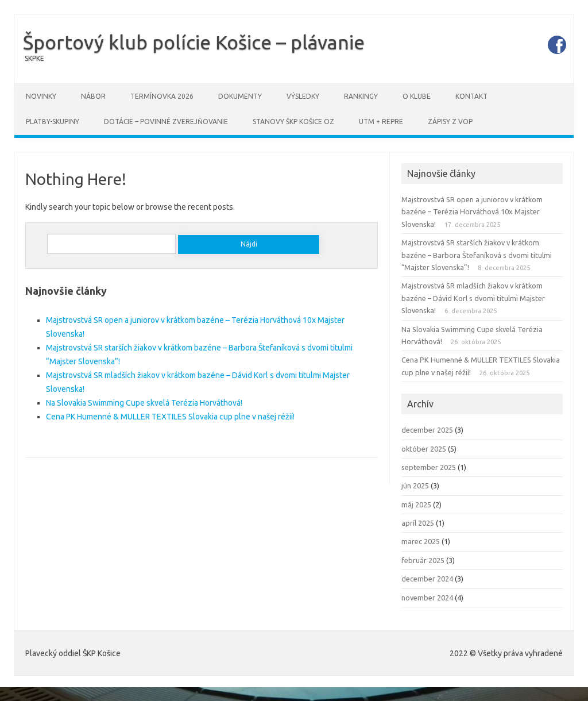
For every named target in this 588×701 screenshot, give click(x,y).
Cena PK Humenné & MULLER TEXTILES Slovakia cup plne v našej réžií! (170, 417)
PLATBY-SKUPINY (53, 122)
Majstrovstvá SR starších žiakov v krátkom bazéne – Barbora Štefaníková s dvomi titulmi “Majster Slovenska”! (477, 255)
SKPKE (34, 58)
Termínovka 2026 (162, 96)
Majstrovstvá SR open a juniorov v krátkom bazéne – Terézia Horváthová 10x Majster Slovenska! (472, 212)
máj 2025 (416, 504)
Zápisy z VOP (450, 122)
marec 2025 (421, 541)
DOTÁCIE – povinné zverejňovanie (166, 122)
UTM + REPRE (381, 122)
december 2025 (427, 430)
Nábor (93, 96)
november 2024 (427, 598)
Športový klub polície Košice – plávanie (194, 42)
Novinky (41, 96)
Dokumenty (240, 96)
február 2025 (423, 560)
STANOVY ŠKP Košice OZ (293, 122)
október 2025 (424, 449)
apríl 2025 (418, 523)
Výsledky (303, 96)
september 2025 (429, 467)
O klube (417, 96)
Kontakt (471, 96)
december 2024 (427, 579)
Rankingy (361, 96)
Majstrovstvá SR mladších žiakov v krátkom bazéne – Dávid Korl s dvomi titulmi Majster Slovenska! (473, 298)
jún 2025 (415, 486)
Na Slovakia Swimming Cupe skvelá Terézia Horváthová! (144, 403)
